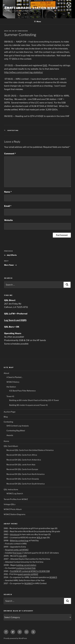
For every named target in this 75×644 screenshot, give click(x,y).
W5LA (39, 538)
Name (8, 192)
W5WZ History (13, 382)
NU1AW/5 (29, 583)
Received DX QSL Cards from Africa (22, 455)
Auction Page (10, 412)
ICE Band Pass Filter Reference (22, 391)
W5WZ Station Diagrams (15, 514)
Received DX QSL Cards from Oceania (23, 479)
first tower (17, 553)
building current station (26, 565)
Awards (10, 435)
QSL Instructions (11, 490)
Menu (37, 21)
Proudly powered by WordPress (15, 638)
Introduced (15, 534)
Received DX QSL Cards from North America (25, 474)
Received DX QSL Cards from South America (26, 484)
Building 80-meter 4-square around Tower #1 (28, 405)
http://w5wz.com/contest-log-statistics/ (24, 72)
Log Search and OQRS (15, 320)
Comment (10, 154)
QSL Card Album (11, 446)
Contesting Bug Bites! (16, 431)
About (6, 373)
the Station (11, 387)
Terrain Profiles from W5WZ (16, 499)
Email (8, 206)
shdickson (23, 31)
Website (8, 220)
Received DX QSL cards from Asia (21, 465)
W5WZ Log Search (15, 494)
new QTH (23, 556)
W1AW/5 (53, 577)
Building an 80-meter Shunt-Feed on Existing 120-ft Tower (34, 400)
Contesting (13, 130)
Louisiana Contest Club (26, 568)
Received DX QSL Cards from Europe (22, 469)
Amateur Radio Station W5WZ (31, 8)
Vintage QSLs (10, 504)
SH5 (45, 65)
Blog (6, 417)
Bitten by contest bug (19, 541)
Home (6, 441)
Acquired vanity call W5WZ (17, 550)
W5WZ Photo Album (13, 509)
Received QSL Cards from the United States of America (30, 450)
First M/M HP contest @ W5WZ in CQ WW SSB (30, 571)
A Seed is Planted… (15, 377)
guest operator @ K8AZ (28, 574)
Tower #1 (10, 396)
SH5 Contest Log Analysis (18, 426)
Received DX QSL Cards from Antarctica (24, 460)
